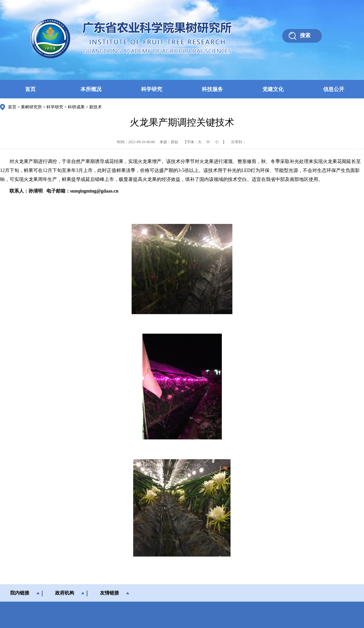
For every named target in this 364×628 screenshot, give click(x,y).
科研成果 (76, 107)
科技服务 (212, 89)
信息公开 (334, 89)
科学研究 (152, 89)
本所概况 (91, 89)
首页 (30, 89)
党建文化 (273, 89)
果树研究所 (31, 107)
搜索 (305, 35)
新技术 (95, 107)
